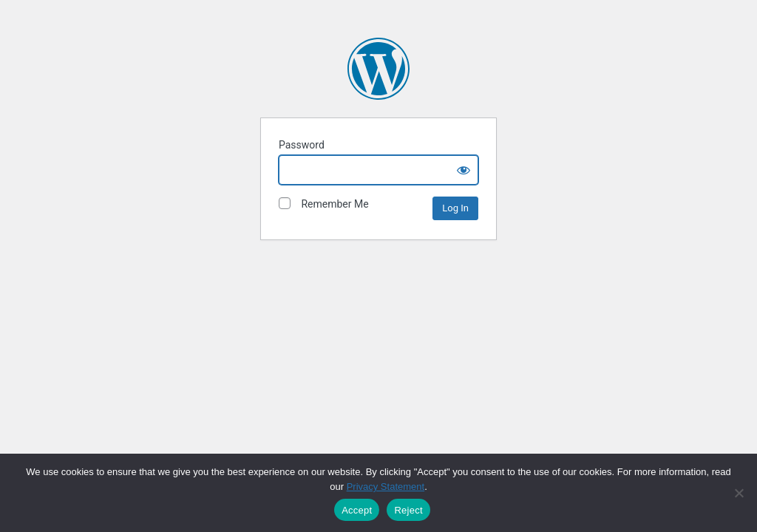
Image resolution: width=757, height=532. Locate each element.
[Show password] (464, 170)
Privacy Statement (386, 487)
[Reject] (739, 493)
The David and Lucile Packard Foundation (378, 69)
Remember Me (324, 204)
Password (302, 145)
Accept (357, 510)
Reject (408, 510)
